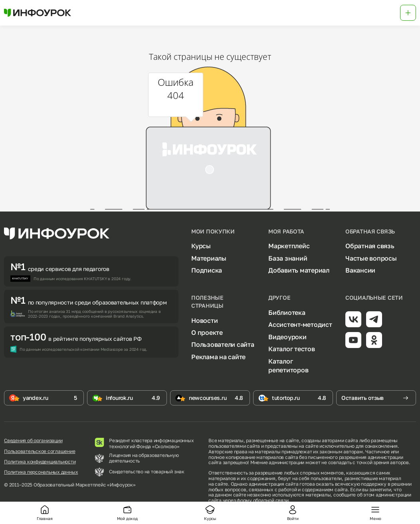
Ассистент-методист (300, 324)
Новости (204, 320)
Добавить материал (299, 270)
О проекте (207, 332)
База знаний (288, 258)
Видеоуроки (287, 337)
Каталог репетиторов (288, 366)
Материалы (209, 258)
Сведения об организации (33, 441)
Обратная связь (370, 246)
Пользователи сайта (223, 344)
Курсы (201, 246)
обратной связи (271, 500)
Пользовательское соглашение (40, 451)
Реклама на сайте (218, 357)
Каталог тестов (292, 349)
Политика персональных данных (41, 472)
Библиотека (287, 312)
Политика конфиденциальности (40, 462)
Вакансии (360, 270)
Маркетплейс (289, 246)
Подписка (207, 270)
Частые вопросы (371, 258)
